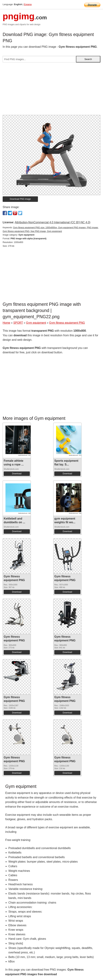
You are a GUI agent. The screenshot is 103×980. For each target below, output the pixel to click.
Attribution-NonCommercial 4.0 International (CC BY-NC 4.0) (52, 222)
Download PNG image (20, 199)
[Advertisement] (51, 90)
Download (17, 474)
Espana (28, 4)
